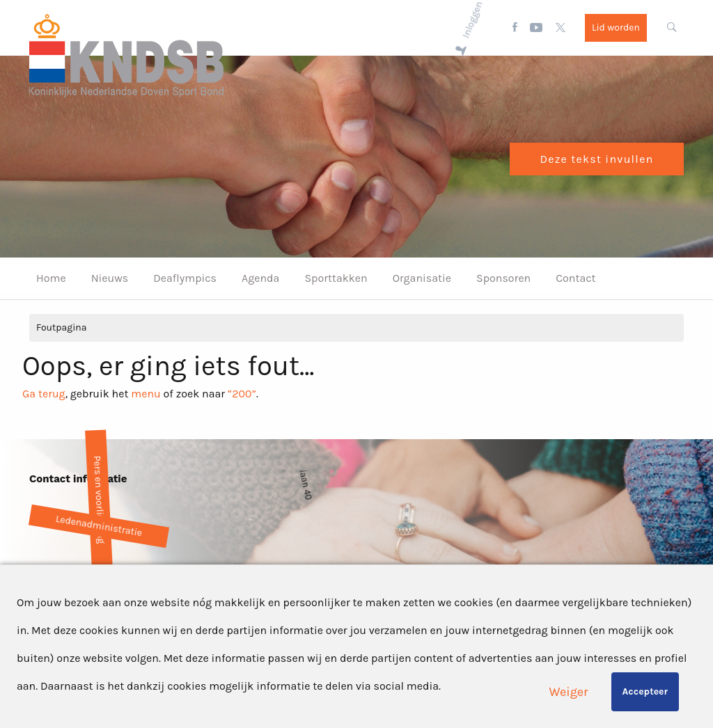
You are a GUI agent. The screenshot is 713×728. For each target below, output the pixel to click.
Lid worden (616, 27)
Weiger (569, 692)
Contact (575, 278)
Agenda (260, 278)
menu (146, 394)
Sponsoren (503, 278)
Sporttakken (336, 278)
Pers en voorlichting (99, 499)
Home (51, 278)
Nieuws (110, 278)
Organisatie (422, 278)
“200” (242, 394)
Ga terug (44, 394)
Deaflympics (185, 278)
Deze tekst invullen (596, 159)
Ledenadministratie (99, 526)
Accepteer (645, 691)
